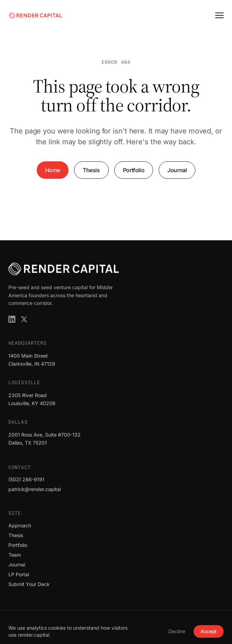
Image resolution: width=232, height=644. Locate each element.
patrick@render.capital (35, 489)
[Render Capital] (35, 15)
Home (53, 170)
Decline (177, 631)
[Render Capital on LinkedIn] (12, 319)
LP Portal (19, 574)
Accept (209, 631)
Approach (20, 525)
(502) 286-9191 (26, 479)
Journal (177, 170)
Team (15, 555)
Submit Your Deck (29, 584)
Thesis (91, 170)
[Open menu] (219, 15)
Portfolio (134, 170)
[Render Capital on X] (24, 319)
